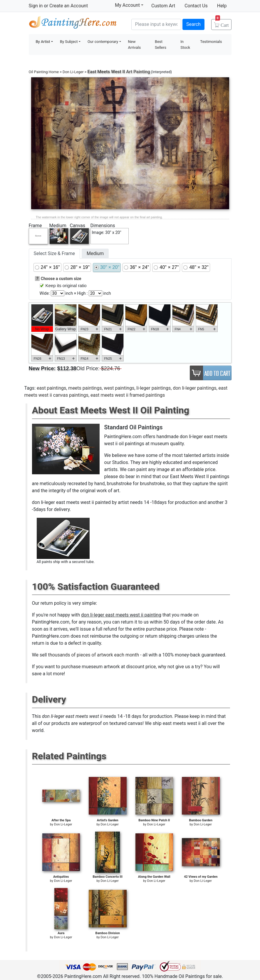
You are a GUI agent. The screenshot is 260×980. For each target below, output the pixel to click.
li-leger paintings (154, 388)
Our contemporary (103, 42)
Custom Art (163, 6)
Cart (222, 23)
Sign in (36, 6)
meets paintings (85, 388)
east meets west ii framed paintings (128, 395)
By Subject (69, 42)
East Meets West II (106, 72)
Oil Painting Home (44, 72)
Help (222, 6)
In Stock (185, 45)
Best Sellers (161, 45)
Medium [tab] (95, 253)
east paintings (51, 388)
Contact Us (196, 6)
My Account (129, 5)
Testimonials (211, 42)
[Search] (156, 24)
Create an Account (69, 6)
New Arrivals (135, 45)
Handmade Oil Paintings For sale (73, 24)
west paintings (119, 388)
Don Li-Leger (73, 72)
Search (193, 24)
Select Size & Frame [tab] (54, 253)
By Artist (43, 42)
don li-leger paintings (194, 388)
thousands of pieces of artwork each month (93, 655)
